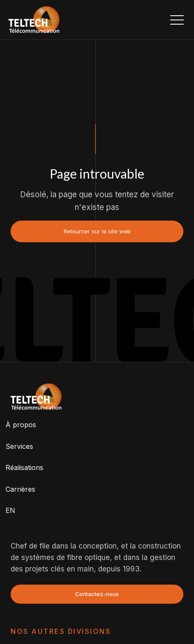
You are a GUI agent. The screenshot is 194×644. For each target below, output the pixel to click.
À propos (21, 425)
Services (19, 446)
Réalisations (24, 468)
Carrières (20, 489)
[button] (177, 20)
